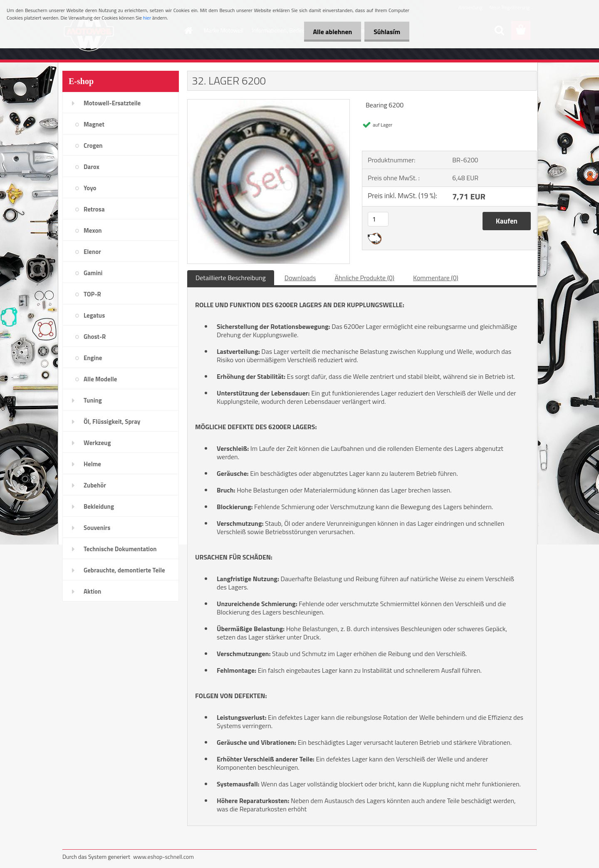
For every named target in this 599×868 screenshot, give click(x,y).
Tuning (93, 400)
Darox (92, 167)
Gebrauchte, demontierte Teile (124, 570)
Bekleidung (99, 506)
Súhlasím (386, 32)
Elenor (92, 252)
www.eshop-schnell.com (163, 857)
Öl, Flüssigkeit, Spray (112, 422)
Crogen (93, 145)
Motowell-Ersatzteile (112, 103)
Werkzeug (97, 443)
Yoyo (90, 188)
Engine (93, 358)
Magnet (94, 124)
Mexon (93, 230)
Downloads (300, 278)
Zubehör (95, 485)
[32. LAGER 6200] (269, 103)
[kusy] (378, 219)
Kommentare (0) (436, 278)
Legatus (94, 315)
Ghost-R (95, 337)
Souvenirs (97, 528)
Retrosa (94, 209)
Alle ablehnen (329, 32)
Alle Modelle (100, 379)
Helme (92, 464)
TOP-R (92, 294)
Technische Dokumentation (120, 549)
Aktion (92, 591)
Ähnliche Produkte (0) (364, 278)
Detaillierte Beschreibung (231, 278)
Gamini (93, 273)
